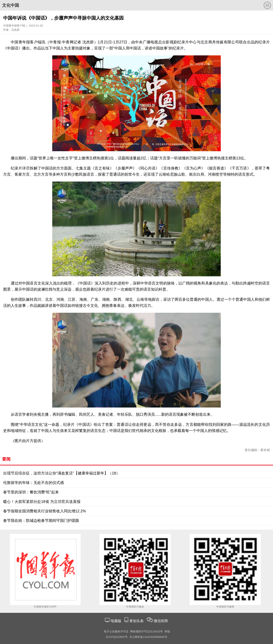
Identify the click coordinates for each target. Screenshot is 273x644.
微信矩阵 (161, 621)
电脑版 (116, 621)
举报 (167, 631)
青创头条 (137, 621)
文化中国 (11, 5)
